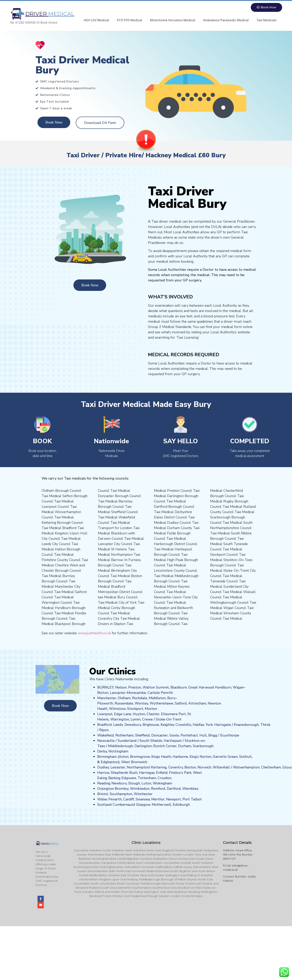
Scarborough (203, 746)
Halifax (198, 725)
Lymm (136, 719)
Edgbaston (109, 762)
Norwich (204, 767)
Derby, (102, 751)
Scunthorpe (230, 735)
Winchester (143, 794)
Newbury (119, 783)
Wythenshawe (161, 703)
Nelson (121, 687)
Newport (174, 799)
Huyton (139, 714)
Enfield (162, 773)
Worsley (141, 703)
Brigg (213, 735)
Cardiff (129, 799)
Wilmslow (117, 709)
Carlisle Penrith (160, 693)
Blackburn (179, 687)
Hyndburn (223, 687)
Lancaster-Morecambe (128, 693)
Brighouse (151, 725)
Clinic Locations (146, 843)
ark (189, 773)
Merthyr (158, 799)
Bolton (103, 693)
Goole (174, 735)
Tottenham (147, 778)
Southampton (121, 794)
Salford (181, 703)
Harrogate (223, 725)
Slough (134, 783)
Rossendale (124, 703)
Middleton (157, 698)
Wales (102, 799)
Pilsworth (105, 703)
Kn (236, 725)
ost (151, 709)
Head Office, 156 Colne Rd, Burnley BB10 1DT (238, 854)
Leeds (118, 725)
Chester (153, 714)
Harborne (180, 757)
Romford (158, 789)
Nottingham (118, 751)
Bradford (104, 725)
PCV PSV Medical (129, 20)
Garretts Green (225, 757)
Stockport (135, 709)
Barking (114, 778)
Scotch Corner (165, 746)
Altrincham (197, 703)
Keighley (168, 725)
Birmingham (107, 757)
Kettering (158, 767)
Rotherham (124, 735)
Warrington (120, 719)
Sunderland (127, 741)
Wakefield (106, 735)
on (155, 709)
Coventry (176, 767)
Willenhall (221, 767)
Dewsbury (133, 725)
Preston (135, 687)
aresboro (245, 725)
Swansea (143, 799)
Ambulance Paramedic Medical (226, 20)
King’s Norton (200, 757)
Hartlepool (173, 741)
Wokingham (162, 783)
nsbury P (179, 773)
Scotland (104, 805)
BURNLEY (105, 687)
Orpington (106, 789)
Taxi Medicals (267, 20)
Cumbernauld (124, 805)
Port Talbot (192, 799)
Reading (104, 783)
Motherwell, (162, 805)
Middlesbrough (121, 746)
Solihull (245, 757)
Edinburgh (181, 805)
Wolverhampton (246, 767)
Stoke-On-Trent (169, 719)
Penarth (115, 799)
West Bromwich (134, 762)
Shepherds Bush (124, 773)
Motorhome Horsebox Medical (173, 20)
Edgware (129, 778)
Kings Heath (161, 757)
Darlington (143, 746)
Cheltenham (271, 767)
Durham (185, 746)
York (209, 725)
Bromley (122, 789)
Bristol (103, 794)
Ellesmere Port (173, 714)
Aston (124, 757)
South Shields (151, 741)
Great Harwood (201, 687)
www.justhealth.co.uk (94, 633)
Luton (146, 783)
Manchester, (107, 698)
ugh (255, 725)
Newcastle (106, 741)
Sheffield (142, 735)
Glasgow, (143, 805)
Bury (171, 698)
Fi (170, 773)
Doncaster (160, 735)
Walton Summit (156, 687)
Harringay (147, 773)
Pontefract (189, 735)
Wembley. (190, 789)
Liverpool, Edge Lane (114, 714)
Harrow (103, 773)
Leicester (118, 767)
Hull (203, 735)
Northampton (138, 767)
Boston (190, 767)
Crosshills (183, 725)
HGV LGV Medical (96, 20)
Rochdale (140, 698)
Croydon (164, 778)
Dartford (174, 789)
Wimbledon (140, 789)
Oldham (124, 698)
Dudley (103, 767)
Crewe (147, 719)
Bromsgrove (140, 757)
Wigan (238, 687)
